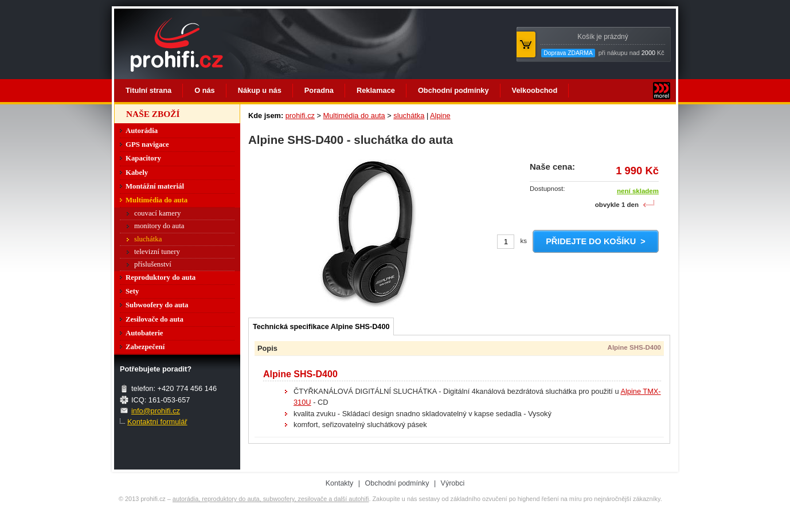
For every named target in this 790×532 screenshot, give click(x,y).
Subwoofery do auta (157, 305)
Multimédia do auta (354, 116)
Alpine (440, 116)
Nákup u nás (260, 90)
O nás (205, 90)
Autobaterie (144, 333)
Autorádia (142, 131)
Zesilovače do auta (155, 319)
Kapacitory (143, 158)
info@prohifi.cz (156, 411)
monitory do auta (159, 226)
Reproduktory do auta (161, 277)
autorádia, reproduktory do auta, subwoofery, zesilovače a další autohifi (271, 499)
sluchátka (409, 116)
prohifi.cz (300, 116)
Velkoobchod (535, 90)
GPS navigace (147, 144)
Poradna (319, 90)
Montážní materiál (155, 186)
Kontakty (340, 483)
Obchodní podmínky (453, 90)
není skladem (638, 191)
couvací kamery (157, 213)
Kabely (137, 173)
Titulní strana (148, 90)
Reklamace (376, 90)
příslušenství (153, 264)
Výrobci (453, 483)
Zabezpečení (145, 347)
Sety (132, 291)
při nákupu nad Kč (603, 45)
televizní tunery (157, 252)
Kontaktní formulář (157, 422)
